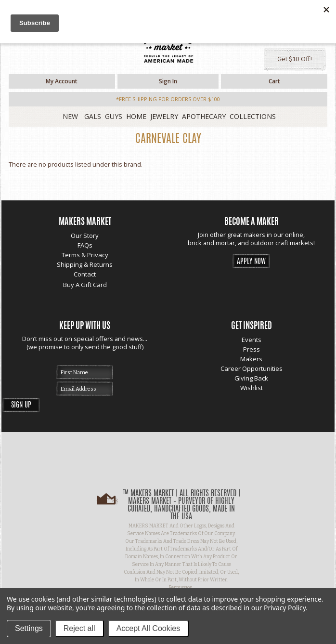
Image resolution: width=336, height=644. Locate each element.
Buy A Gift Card (85, 285)
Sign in (168, 81)
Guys (114, 116)
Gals (93, 116)
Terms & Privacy (85, 255)
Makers (251, 359)
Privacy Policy (285, 608)
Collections (253, 116)
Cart (274, 81)
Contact (85, 274)
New (70, 116)
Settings (29, 628)
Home (136, 116)
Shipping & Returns (85, 264)
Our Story (85, 236)
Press (252, 349)
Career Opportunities (252, 368)
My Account (62, 81)
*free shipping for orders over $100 (168, 99)
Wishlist (252, 388)
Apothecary (204, 116)
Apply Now (251, 262)
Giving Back (251, 378)
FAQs (85, 245)
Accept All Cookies (149, 628)
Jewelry (164, 116)
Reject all (79, 628)
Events (252, 340)
